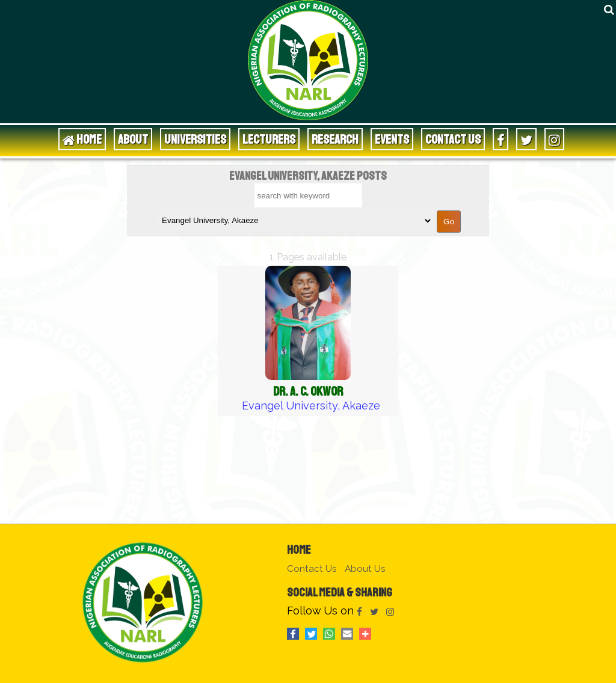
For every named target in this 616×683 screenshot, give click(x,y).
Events (392, 139)
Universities (195, 139)
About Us (365, 569)
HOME (82, 139)
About (133, 139)
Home (299, 550)
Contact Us (453, 139)
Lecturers (269, 139)
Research (335, 139)
